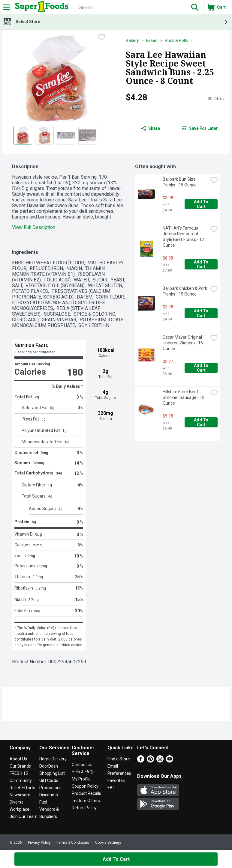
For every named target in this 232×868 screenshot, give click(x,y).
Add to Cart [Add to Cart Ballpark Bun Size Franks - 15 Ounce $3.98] (202, 204)
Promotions (50, 788)
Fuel (43, 802)
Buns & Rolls (176, 40)
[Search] (129, 7)
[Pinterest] (150, 761)
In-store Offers (86, 801)
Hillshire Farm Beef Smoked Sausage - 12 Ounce (184, 397)
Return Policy (84, 808)
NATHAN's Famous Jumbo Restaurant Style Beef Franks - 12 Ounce (184, 237)
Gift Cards (49, 780)
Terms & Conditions (73, 843)
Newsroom (20, 795)
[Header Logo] (41, 7)
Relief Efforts (22, 788)
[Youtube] (170, 761)
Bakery (132, 40)
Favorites (116, 780)
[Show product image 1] (23, 135)
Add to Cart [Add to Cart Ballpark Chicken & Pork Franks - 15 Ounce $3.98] (202, 313)
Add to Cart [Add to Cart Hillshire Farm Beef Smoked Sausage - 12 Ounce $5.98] (202, 422)
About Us (18, 759)
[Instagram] (160, 761)
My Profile (81, 779)
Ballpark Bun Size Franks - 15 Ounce (180, 182)
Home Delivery (53, 759)
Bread (152, 40)
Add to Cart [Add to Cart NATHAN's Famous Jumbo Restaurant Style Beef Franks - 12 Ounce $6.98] (202, 264)
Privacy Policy (39, 843)
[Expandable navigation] (6, 7)
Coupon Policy (85, 786)
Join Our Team (24, 816)
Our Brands (20, 766)
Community (21, 780)
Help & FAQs (83, 772)
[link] (200, 128)
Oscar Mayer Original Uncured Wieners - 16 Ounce (183, 343)
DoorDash (49, 766)
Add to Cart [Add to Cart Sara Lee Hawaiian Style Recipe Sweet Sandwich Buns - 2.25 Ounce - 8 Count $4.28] (116, 859)
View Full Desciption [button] (34, 227)
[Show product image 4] (88, 135)
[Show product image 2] (44, 135)
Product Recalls (86, 793)
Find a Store (119, 759)
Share (151, 128)
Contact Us (82, 765)
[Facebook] (141, 761)
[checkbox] (101, 38)
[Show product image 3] (66, 135)
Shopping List (52, 773)
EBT (111, 788)
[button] (195, 7)
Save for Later (200, 128)
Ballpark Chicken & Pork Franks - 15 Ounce (185, 291)
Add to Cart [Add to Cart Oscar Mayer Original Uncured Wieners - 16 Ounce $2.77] (202, 368)
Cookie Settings (108, 843)
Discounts (49, 795)
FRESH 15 (19, 773)
